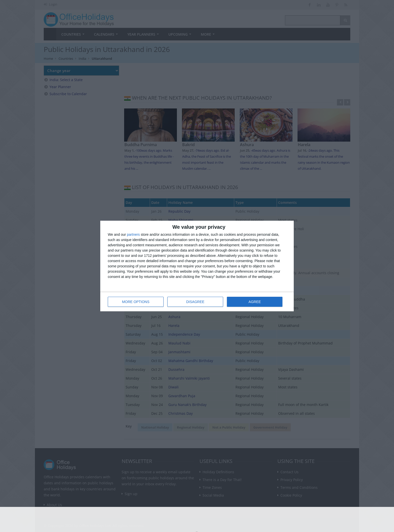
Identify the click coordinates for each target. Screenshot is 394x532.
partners (133, 234)
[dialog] (197, 266)
